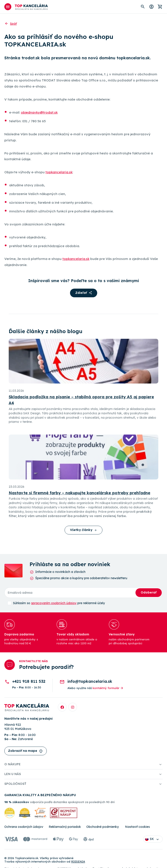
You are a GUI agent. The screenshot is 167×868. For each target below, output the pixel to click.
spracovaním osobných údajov (54, 603)
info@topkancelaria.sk (90, 681)
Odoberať (149, 592)
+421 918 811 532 (29, 681)
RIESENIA (78, 861)
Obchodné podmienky (103, 827)
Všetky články (83, 530)
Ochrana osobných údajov (24, 827)
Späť (11, 24)
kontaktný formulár (108, 688)
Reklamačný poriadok (65, 827)
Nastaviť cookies (137, 827)
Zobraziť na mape (26, 751)
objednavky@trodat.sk (39, 112)
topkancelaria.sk (59, 172)
